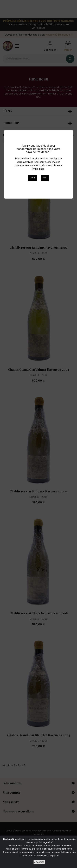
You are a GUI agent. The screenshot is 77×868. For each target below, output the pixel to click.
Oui (45, 178)
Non (33, 178)
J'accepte (39, 862)
